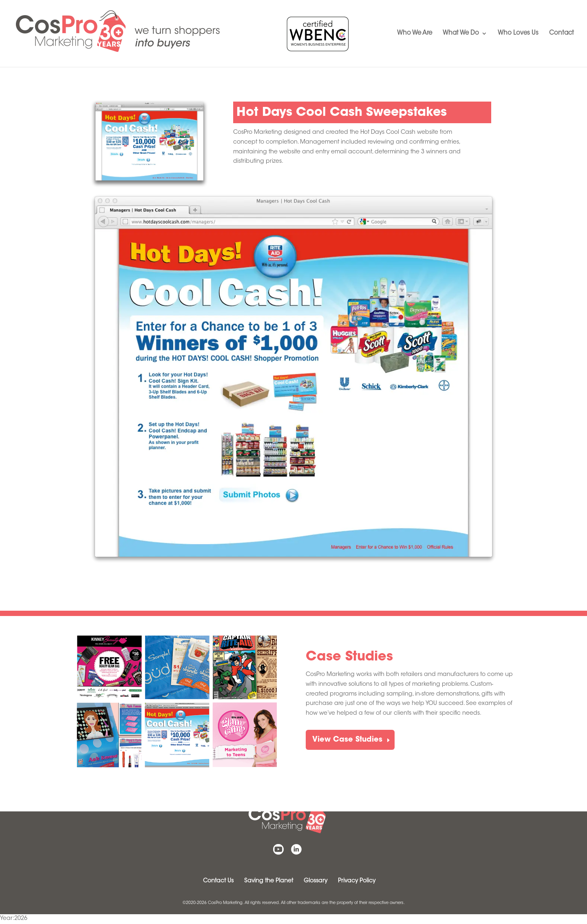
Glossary (316, 881)
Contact (562, 33)
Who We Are (415, 33)
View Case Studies (347, 740)
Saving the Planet (269, 881)
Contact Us (218, 881)
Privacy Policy (357, 881)
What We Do (461, 33)
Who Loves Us (518, 33)
